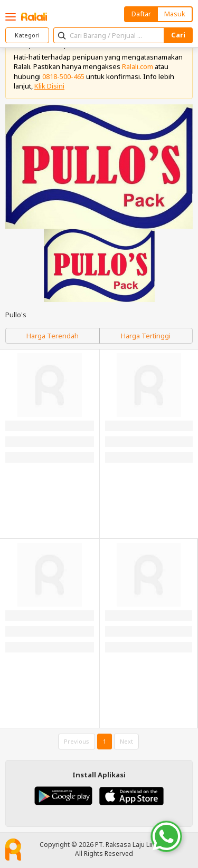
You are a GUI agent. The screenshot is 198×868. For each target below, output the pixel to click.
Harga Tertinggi (146, 336)
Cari (178, 35)
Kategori (27, 35)
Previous (77, 741)
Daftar (141, 14)
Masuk (175, 14)
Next (126, 741)
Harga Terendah (53, 336)
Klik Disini (49, 86)
